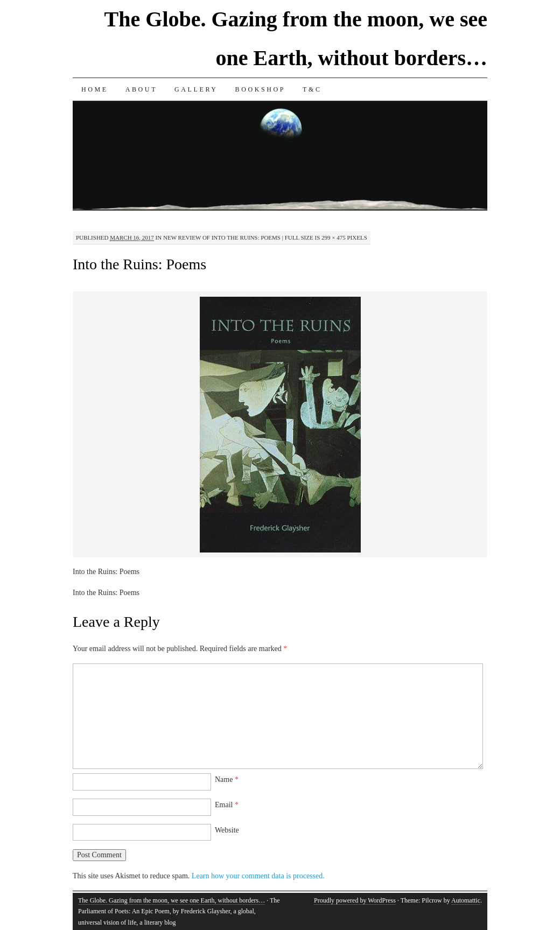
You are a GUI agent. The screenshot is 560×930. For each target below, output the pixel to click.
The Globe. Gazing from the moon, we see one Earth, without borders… (171, 900)
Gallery (196, 89)
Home (95, 89)
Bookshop (260, 89)
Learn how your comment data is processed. (258, 876)
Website (227, 830)
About (141, 89)
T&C (312, 89)
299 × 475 (334, 237)
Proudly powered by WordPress (355, 900)
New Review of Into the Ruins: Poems (222, 237)
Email (227, 805)
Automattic (466, 900)
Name (227, 779)
